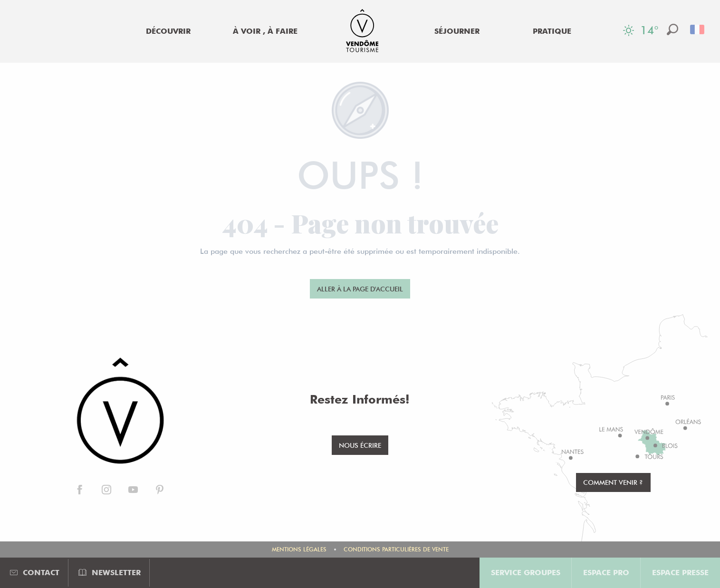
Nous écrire (360, 445)
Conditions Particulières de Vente (396, 549)
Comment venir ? (613, 482)
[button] (672, 29)
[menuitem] (168, 31)
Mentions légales (299, 549)
